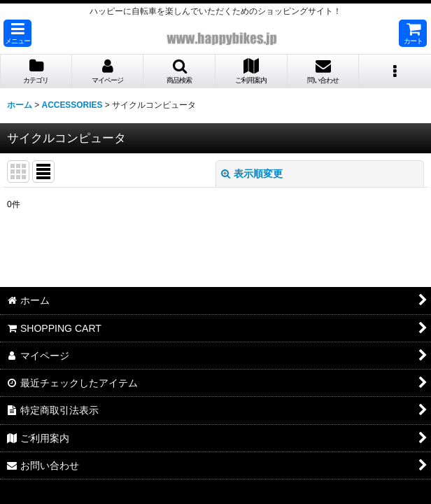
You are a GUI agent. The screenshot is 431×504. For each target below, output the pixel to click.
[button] (17, 33)
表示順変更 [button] (252, 174)
